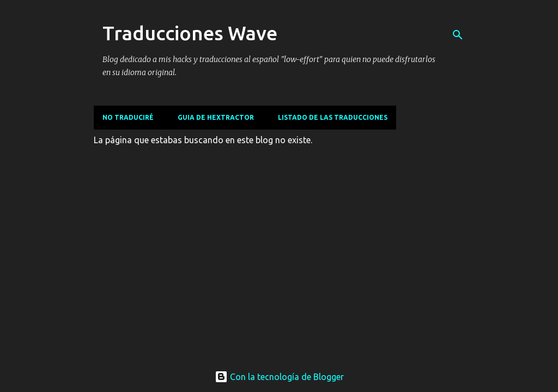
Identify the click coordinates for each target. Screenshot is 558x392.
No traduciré (128, 117)
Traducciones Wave (190, 33)
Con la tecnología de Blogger (279, 377)
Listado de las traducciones (333, 117)
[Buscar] (458, 35)
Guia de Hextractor (216, 117)
